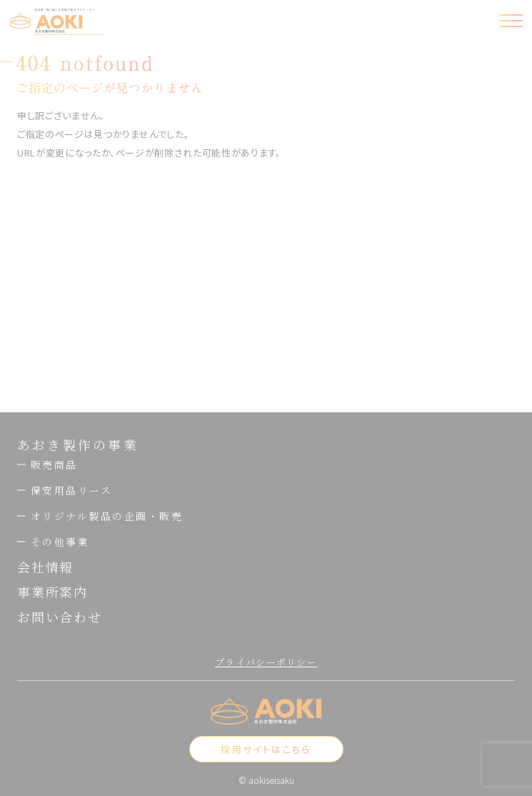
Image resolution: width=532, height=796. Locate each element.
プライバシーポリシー (266, 662)
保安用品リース (65, 490)
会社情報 (45, 567)
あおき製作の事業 (78, 444)
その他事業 (53, 542)
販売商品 (47, 464)
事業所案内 (52, 592)
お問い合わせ (60, 617)
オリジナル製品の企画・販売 (100, 516)
